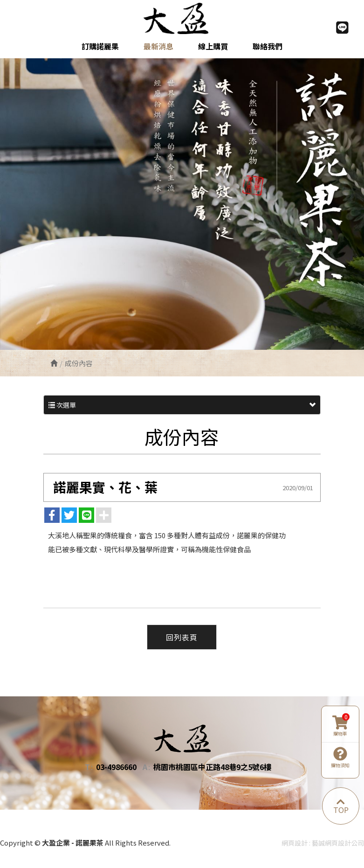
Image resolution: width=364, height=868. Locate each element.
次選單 (182, 405)
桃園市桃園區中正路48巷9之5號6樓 (212, 767)
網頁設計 (295, 843)
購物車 (341, 726)
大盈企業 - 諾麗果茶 (182, 18)
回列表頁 (182, 637)
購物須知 (340, 757)
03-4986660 (116, 767)
